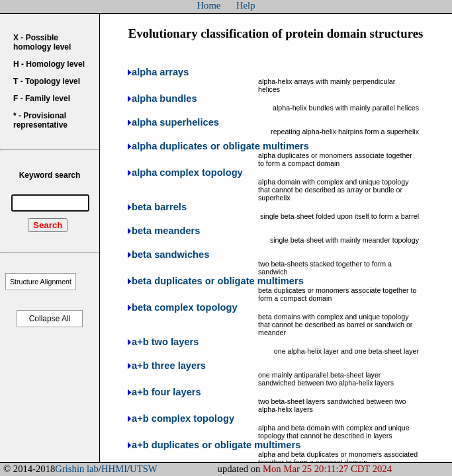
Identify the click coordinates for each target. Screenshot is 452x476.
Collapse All (50, 319)
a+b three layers (169, 366)
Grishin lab (77, 469)
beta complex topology (185, 307)
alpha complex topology (187, 173)
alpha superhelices (175, 122)
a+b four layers (166, 392)
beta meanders (166, 231)
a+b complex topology (183, 418)
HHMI (114, 469)
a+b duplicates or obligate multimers (216, 445)
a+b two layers (165, 342)
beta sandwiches (170, 255)
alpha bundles (164, 99)
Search (48, 225)
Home (209, 5)
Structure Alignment (41, 282)
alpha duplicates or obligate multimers (220, 146)
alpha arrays (160, 72)
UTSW (144, 469)
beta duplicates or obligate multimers (218, 281)
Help (246, 5)
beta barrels (159, 207)
